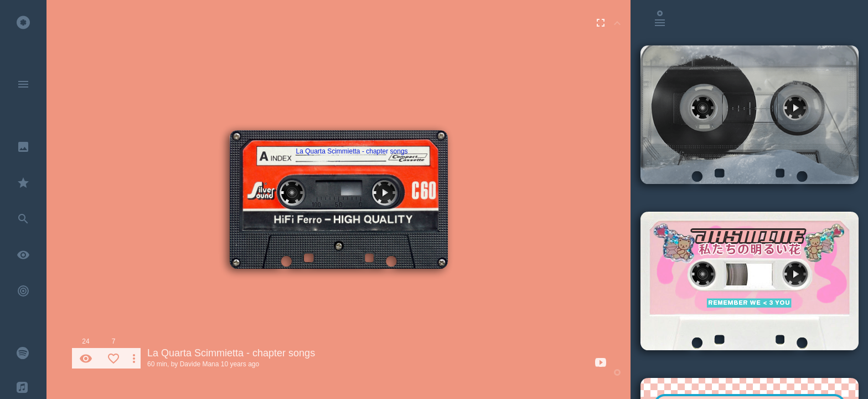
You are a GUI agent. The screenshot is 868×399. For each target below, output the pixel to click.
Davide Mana (200, 364)
